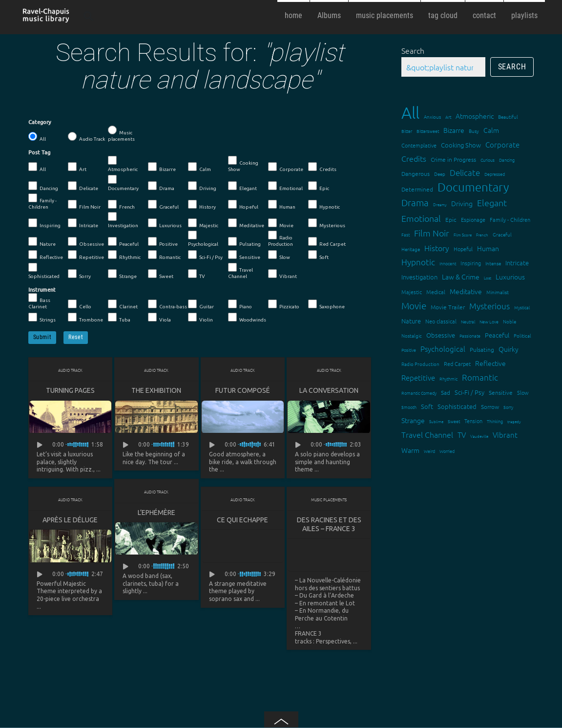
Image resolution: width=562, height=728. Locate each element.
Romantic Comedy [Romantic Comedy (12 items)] (419, 393)
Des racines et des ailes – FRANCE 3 (329, 525)
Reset (76, 337)
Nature (42, 242)
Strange (122, 274)
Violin (200, 318)
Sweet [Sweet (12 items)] (454, 421)
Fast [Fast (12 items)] (406, 234)
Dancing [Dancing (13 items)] (507, 160)
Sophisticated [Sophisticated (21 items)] (457, 406)
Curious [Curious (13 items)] (488, 160)
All (37, 137)
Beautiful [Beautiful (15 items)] (508, 117)
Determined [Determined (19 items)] (417, 189)
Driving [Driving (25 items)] (462, 203)
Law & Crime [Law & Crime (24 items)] (461, 277)
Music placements (121, 134)
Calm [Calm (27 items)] (491, 130)
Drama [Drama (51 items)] (415, 202)
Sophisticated (44, 271)
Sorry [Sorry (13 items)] (508, 407)
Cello (80, 304)
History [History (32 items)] (437, 248)
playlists (524, 15)
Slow (279, 255)
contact (484, 15)
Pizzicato (284, 304)
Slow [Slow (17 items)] (523, 392)
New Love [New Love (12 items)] (489, 321)
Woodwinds (247, 318)
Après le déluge (70, 520)
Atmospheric (123, 164)
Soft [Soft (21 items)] (427, 406)
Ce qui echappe (242, 520)
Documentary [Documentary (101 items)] (473, 187)
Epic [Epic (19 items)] (451, 219)
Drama (161, 186)
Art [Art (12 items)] (448, 117)
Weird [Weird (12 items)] (429, 451)
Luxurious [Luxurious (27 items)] (510, 277)
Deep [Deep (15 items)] (440, 174)
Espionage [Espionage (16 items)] (473, 219)
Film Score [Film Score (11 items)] (463, 235)
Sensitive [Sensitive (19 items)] (501, 392)
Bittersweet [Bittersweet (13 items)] (428, 131)
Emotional (285, 186)
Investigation (123, 220)
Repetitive (86, 255)
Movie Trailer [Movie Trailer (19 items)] (448, 307)
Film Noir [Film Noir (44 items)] (432, 233)
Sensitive (244, 255)
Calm (199, 167)
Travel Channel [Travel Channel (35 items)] (427, 434)
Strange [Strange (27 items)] (413, 420)
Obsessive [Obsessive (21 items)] (441, 335)
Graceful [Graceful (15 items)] (502, 234)
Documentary (123, 183)
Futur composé (243, 390)
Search (413, 50)
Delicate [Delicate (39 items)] (465, 172)
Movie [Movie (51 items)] (414, 305)
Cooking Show (243, 164)
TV (197, 274)
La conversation (329, 390)
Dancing (43, 186)
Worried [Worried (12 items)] (447, 451)
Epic (319, 186)
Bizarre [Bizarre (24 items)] (454, 130)
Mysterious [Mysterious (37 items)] (489, 306)
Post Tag (39, 152)
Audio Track (86, 137)
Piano (240, 304)
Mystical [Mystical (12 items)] (522, 307)
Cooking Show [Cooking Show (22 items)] (461, 145)
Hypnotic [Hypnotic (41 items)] (418, 262)
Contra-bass (167, 304)
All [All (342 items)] (410, 113)
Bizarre (162, 167)
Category (40, 122)
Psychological (203, 239)
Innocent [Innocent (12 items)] (448, 263)
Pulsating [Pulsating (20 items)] (482, 349)
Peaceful (123, 242)
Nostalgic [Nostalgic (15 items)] (412, 335)
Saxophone (326, 304)
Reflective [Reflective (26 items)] (490, 363)
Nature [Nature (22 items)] (411, 321)
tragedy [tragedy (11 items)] (514, 421)
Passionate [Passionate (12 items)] (470, 335)
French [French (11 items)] (482, 235)
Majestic (203, 223)
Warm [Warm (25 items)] (410, 450)
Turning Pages (70, 390)
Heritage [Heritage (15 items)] (411, 249)
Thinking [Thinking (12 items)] (495, 421)
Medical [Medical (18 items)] (436, 292)
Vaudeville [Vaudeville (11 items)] (479, 436)
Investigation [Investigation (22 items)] (419, 277)
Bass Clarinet (39, 301)
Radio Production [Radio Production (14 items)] (420, 364)
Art (77, 167)
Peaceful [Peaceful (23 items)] (497, 335)
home (293, 15)
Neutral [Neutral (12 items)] (468, 321)
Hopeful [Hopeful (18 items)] (463, 249)
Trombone (85, 318)
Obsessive (86, 242)
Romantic (164, 255)
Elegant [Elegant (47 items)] (492, 203)
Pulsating (244, 242)
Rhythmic (124, 255)
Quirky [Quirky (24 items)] (509, 349)
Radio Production (281, 239)
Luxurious (165, 223)
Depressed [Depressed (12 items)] (495, 174)
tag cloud (443, 15)
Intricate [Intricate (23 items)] (517, 263)
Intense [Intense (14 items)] (493, 263)
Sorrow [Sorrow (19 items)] (490, 407)
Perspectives (333, 642)
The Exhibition (156, 390)
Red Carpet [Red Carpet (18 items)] (457, 364)
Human (282, 205)
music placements (385, 15)
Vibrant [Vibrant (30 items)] (505, 435)
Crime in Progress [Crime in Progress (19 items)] (453, 159)
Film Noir (84, 205)
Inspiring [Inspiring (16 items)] (471, 263)
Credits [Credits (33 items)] (414, 158)
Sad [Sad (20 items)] (446, 392)
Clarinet (123, 304)
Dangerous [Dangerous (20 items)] (416, 173)
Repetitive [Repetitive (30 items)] (418, 377)
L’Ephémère (156, 513)
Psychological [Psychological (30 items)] (443, 349)
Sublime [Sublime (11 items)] (436, 421)
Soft (318, 255)
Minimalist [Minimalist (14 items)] (498, 292)
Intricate (83, 223)
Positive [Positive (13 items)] (409, 350)
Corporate (286, 167)
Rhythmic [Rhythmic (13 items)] (448, 378)
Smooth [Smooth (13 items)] (409, 407)
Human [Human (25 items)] (488, 248)
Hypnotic (324, 205)
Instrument (42, 290)
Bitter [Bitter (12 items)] (407, 131)
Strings (42, 318)
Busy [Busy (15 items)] (474, 131)
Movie (281, 223)
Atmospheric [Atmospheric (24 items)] (475, 116)
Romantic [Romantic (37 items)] (480, 377)
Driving (202, 186)
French (121, 205)
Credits (322, 167)
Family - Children (42, 202)
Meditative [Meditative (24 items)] (466, 291)
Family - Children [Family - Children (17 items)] (510, 219)
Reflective (46, 255)
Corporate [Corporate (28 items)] (502, 144)
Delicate (83, 186)
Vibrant (282, 274)
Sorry (79, 274)
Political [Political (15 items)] (522, 335)
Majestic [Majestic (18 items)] (412, 292)
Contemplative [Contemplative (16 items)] (419, 145)
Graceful (163, 205)
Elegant (242, 186)
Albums (329, 15)
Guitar (201, 304)
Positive (163, 242)
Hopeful (243, 205)
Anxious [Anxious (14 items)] (432, 117)
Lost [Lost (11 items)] (488, 278)
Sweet (161, 274)
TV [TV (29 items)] (462, 435)
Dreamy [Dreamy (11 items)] (440, 204)
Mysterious (327, 223)
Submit (42, 337)
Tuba (119, 318)
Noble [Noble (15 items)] (510, 321)
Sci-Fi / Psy (205, 255)
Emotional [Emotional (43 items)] (421, 218)
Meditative (246, 223)
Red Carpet (327, 242)
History (202, 205)
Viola (159, 318)
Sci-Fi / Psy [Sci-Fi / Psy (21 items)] (469, 392)
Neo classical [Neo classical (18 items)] (441, 321)
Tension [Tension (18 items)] (473, 421)
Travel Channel (240, 271)
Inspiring (44, 223)
